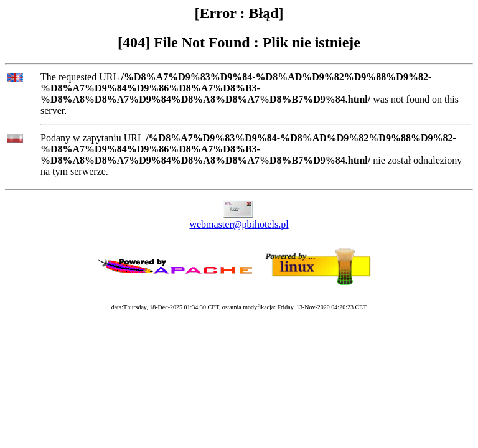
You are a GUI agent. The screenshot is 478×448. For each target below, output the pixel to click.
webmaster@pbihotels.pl (239, 224)
